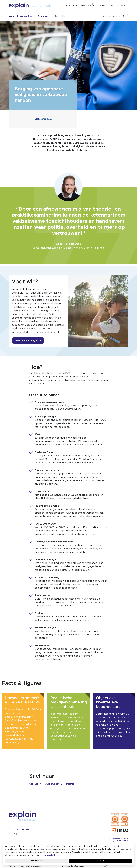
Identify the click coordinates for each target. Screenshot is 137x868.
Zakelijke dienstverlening (73, 866)
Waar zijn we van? (19, 16)
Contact (122, 6)
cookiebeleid (49, 855)
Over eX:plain (52, 784)
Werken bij (87, 6)
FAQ (112, 6)
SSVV (105, 866)
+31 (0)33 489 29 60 (19, 829)
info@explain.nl (17, 834)
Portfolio (60, 16)
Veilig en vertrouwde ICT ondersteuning (26, 866)
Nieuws (102, 6)
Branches (43, 16)
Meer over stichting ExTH (28, 340)
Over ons (71, 6)
